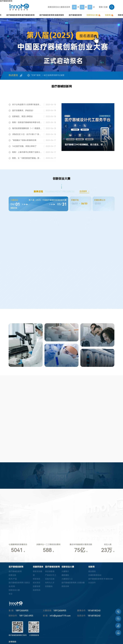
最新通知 (65, 575)
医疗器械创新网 (6, 1)
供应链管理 (50, 571)
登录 (101, 7)
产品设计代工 (51, 575)
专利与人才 (50, 583)
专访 (10, 594)
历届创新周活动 (95, 575)
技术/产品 (13, 579)
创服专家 (37, 586)
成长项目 (37, 583)
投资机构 (37, 590)
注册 (106, 7)
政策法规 (12, 575)
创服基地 (49, 586)
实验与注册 (50, 579)
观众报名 (92, 571)
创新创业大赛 (14, 590)
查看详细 (14, 208)
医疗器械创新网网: (20, 15)
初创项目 (37, 579)
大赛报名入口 (67, 579)
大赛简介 (65, 571)
